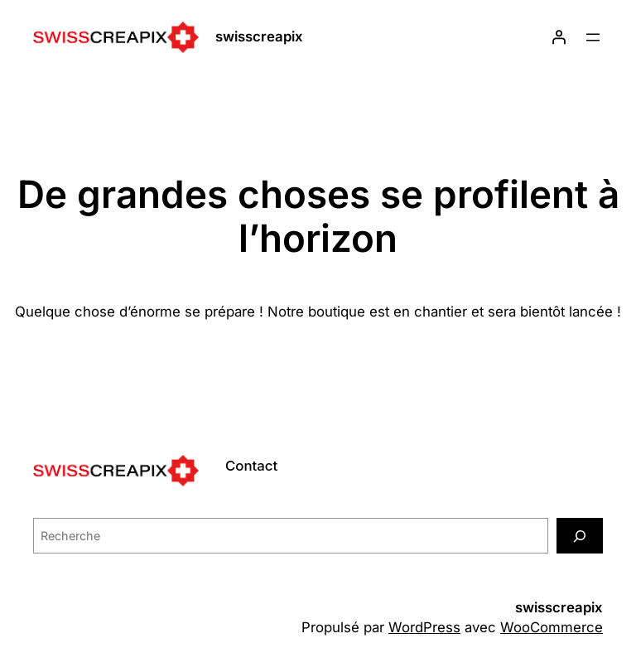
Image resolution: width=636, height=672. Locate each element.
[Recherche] (580, 536)
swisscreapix (259, 36)
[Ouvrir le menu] (593, 37)
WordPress (424, 627)
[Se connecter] (559, 37)
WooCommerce (552, 627)
